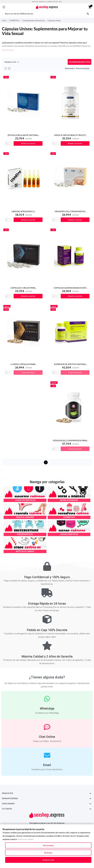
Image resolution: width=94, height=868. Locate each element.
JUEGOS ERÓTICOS (69, 534)
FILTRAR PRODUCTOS (79, 62)
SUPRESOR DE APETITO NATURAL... (71, 364)
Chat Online (47, 737)
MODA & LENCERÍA (25, 517)
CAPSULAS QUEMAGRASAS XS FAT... (70, 288)
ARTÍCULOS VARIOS (25, 551)
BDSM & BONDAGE (69, 500)
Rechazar (48, 853)
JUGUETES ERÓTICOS (25, 500)
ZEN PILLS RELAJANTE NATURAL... (23, 135)
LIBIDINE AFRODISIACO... (23, 211)
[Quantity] (8, 143)
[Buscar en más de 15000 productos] (88, 14)
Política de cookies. (26, 839)
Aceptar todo (48, 860)
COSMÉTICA (69, 517)
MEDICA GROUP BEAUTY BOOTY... (71, 135)
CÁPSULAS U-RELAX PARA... (24, 288)
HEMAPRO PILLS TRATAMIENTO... (71, 211)
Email (47, 765)
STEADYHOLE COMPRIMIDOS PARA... (70, 440)
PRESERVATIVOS (25, 534)
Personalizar (48, 845)
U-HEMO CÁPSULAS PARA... (23, 364)
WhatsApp (47, 708)
